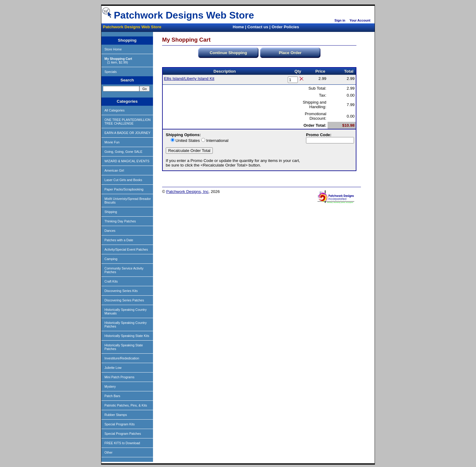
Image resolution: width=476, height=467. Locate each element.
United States (188, 141)
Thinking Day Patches (120, 221)
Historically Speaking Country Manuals (126, 311)
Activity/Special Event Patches (126, 249)
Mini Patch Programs (119, 377)
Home (238, 27)
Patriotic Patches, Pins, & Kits (126, 405)
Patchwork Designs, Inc (187, 192)
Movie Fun (112, 142)
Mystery (110, 386)
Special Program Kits (120, 424)
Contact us (258, 27)
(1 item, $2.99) (118, 60)
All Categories (114, 110)
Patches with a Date (119, 240)
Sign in (340, 20)
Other (109, 452)
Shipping (111, 212)
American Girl (114, 170)
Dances (110, 231)
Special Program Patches (123, 434)
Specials (110, 72)
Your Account (360, 20)
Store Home (113, 49)
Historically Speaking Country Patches (126, 324)
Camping (111, 259)
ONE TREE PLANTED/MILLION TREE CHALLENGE (127, 122)
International (217, 141)
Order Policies (285, 27)
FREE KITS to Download (122, 443)
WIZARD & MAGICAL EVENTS (127, 161)
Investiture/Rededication (122, 358)
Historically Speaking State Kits (127, 336)
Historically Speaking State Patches (124, 347)
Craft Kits (111, 281)
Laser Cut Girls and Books (123, 180)
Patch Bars (112, 396)
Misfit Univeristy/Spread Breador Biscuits (128, 201)
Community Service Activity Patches (124, 270)
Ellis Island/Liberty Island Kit (189, 79)
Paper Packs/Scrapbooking (124, 189)
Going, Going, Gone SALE (123, 152)
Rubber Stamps (116, 415)
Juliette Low (113, 368)
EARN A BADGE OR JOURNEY (127, 133)
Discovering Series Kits (121, 291)
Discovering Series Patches (124, 300)
